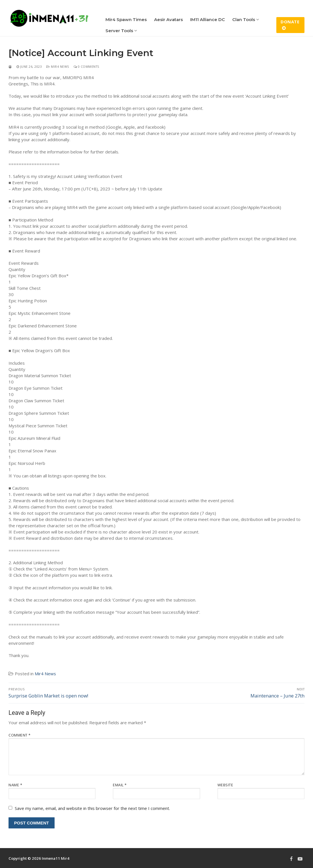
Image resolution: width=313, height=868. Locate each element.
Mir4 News (58, 66)
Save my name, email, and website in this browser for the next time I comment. (92, 808)
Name (15, 785)
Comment (20, 735)
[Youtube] (300, 859)
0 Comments (86, 66)
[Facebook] (291, 859)
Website (225, 785)
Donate (290, 24)
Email (120, 785)
